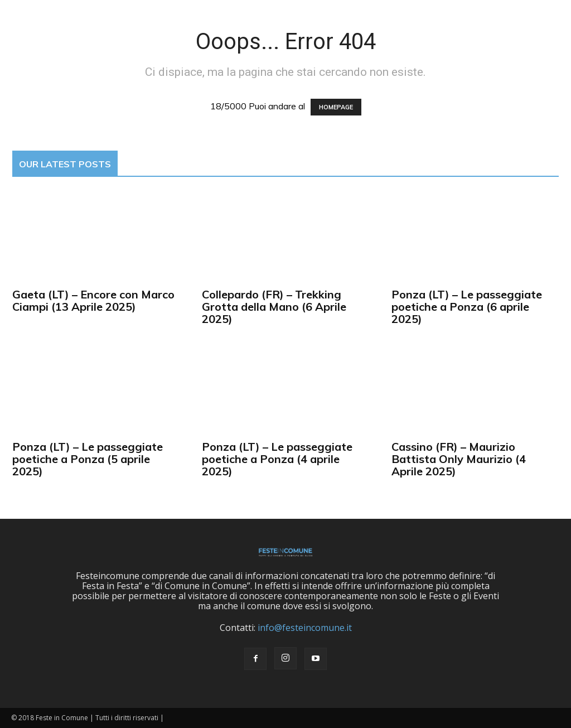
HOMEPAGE (336, 107)
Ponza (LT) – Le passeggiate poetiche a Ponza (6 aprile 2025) (467, 307)
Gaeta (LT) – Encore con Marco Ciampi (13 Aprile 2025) (93, 300)
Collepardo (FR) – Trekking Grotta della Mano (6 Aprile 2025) (274, 307)
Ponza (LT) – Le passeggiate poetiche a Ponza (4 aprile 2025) (277, 459)
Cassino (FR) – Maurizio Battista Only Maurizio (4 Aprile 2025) (459, 459)
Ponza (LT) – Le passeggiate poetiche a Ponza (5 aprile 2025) (88, 459)
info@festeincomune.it (305, 628)
